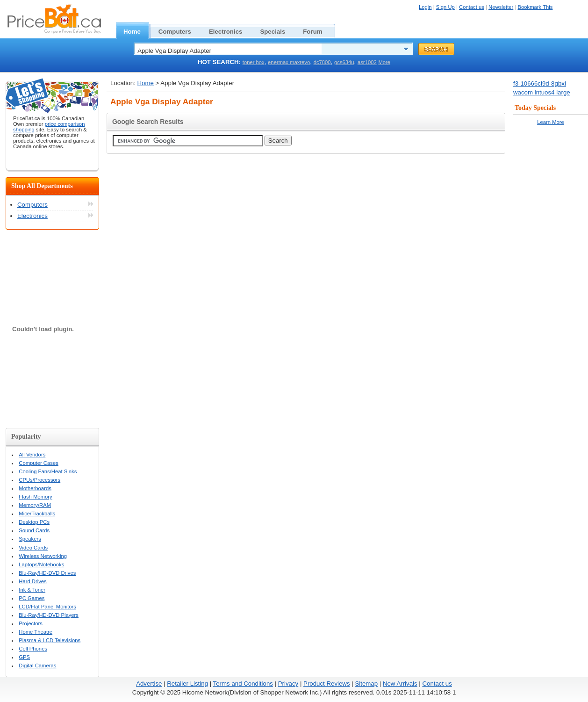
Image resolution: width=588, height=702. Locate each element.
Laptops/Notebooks (41, 564)
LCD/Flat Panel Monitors (47, 607)
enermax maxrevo (289, 62)
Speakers (30, 539)
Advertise (149, 684)
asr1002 (367, 62)
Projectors (31, 623)
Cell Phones (33, 649)
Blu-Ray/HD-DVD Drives (47, 573)
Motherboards (35, 488)
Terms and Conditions (243, 684)
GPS (24, 657)
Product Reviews (327, 684)
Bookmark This (535, 7)
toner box (254, 62)
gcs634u (344, 62)
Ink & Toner (32, 590)
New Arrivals (400, 684)
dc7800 (322, 62)
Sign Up (445, 7)
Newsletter (501, 7)
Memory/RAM (35, 505)
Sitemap (366, 684)
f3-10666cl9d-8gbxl (540, 83)
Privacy (288, 684)
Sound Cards (34, 530)
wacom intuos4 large (542, 92)
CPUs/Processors (39, 480)
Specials (278, 31)
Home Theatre (36, 632)
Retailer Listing (187, 684)
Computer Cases (39, 463)
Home (137, 31)
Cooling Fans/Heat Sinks (48, 471)
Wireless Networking (43, 556)
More (384, 62)
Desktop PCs (34, 522)
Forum (318, 31)
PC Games (32, 598)
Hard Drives (32, 581)
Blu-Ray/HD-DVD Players (49, 615)
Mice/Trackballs (37, 514)
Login (425, 7)
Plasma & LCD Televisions (50, 640)
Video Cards (33, 548)
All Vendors (32, 455)
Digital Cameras (37, 666)
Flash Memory (35, 497)
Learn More (551, 122)
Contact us (472, 7)
